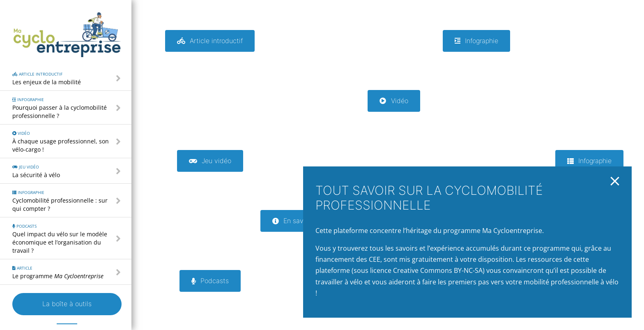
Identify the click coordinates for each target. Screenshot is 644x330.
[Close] (615, 181)
